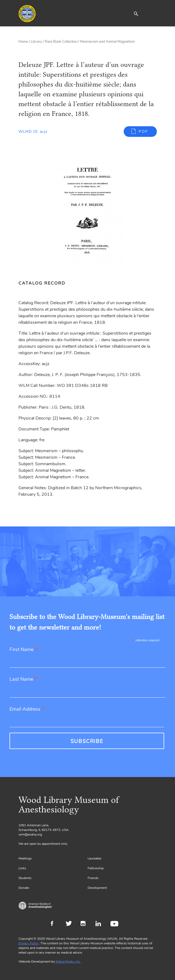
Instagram (85, 924)
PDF (144, 132)
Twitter (70, 924)
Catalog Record (42, 283)
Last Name (24, 679)
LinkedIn (100, 924)
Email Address (27, 709)
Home (23, 42)
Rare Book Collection (61, 42)
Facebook (55, 924)
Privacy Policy (29, 943)
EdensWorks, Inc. (68, 961)
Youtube (115, 924)
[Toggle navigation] (153, 14)
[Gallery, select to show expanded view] (88, 211)
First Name (24, 650)
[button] (136, 14)
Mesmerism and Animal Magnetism (107, 42)
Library (36, 42)
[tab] (45, 283)
